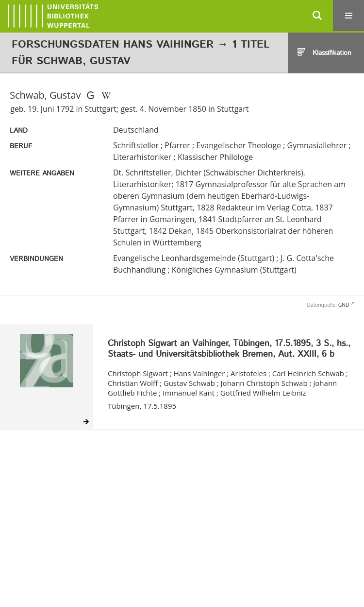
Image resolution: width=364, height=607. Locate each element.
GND (344, 305)
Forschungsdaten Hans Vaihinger (113, 45)
